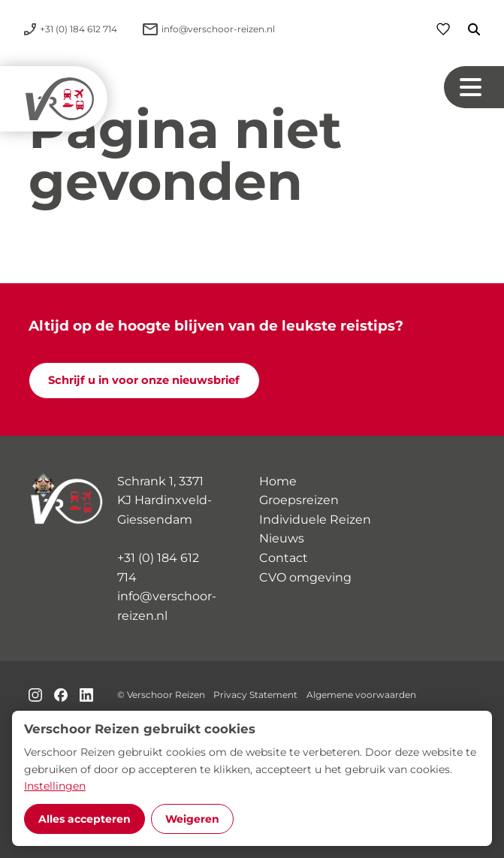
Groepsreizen (299, 500)
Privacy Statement (255, 695)
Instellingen (55, 786)
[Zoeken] (465, 29)
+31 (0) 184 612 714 (158, 568)
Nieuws (282, 538)
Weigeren (192, 819)
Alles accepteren (85, 819)
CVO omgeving (305, 577)
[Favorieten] (443, 29)
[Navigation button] (474, 87)
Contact (284, 558)
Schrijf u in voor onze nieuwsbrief (144, 380)
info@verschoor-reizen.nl (167, 606)
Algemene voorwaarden (361, 695)
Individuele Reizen (315, 520)
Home (278, 481)
